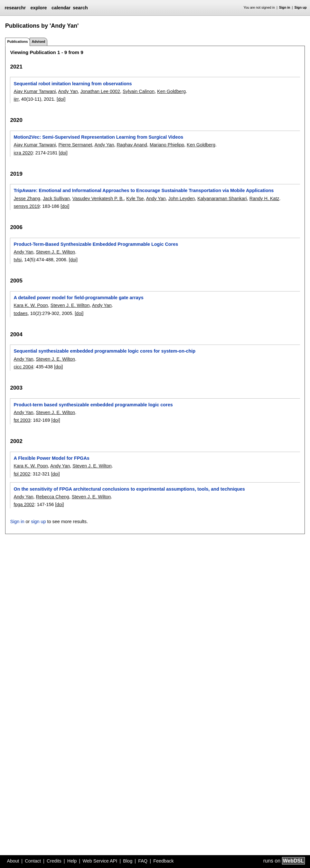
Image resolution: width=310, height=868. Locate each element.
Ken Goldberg (171, 91)
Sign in (285, 8)
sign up (38, 522)
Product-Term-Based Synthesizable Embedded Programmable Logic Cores (96, 244)
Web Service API (100, 861)
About (13, 861)
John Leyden (182, 199)
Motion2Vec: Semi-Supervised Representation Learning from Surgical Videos (98, 137)
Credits (54, 861)
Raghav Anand (132, 145)
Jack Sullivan (56, 199)
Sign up (301, 8)
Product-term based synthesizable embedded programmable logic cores (93, 405)
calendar (61, 8)
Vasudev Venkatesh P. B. (98, 199)
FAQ (143, 861)
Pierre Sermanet (75, 145)
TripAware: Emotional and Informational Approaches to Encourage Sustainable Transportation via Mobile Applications (144, 190)
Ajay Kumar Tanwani (35, 91)
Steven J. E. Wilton (56, 252)
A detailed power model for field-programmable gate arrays (78, 298)
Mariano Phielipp (167, 145)
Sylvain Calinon (139, 91)
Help (72, 861)
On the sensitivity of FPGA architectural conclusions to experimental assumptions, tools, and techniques (129, 489)
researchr (15, 8)
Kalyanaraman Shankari (222, 199)
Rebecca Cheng (53, 497)
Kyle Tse (135, 199)
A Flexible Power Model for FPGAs (51, 458)
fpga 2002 (24, 504)
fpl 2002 (22, 474)
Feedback (163, 861)
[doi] (61, 99)
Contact (33, 861)
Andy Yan (68, 91)
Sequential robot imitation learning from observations (73, 84)
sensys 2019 (27, 206)
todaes (20, 313)
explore (38, 8)
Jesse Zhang (27, 199)
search (80, 8)
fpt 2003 (22, 420)
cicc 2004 (23, 367)
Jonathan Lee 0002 (100, 91)
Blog (128, 861)
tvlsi (18, 260)
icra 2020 (23, 153)
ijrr (16, 99)
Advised (38, 42)
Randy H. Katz (264, 199)
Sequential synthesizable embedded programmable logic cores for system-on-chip (104, 351)
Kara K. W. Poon (31, 305)
